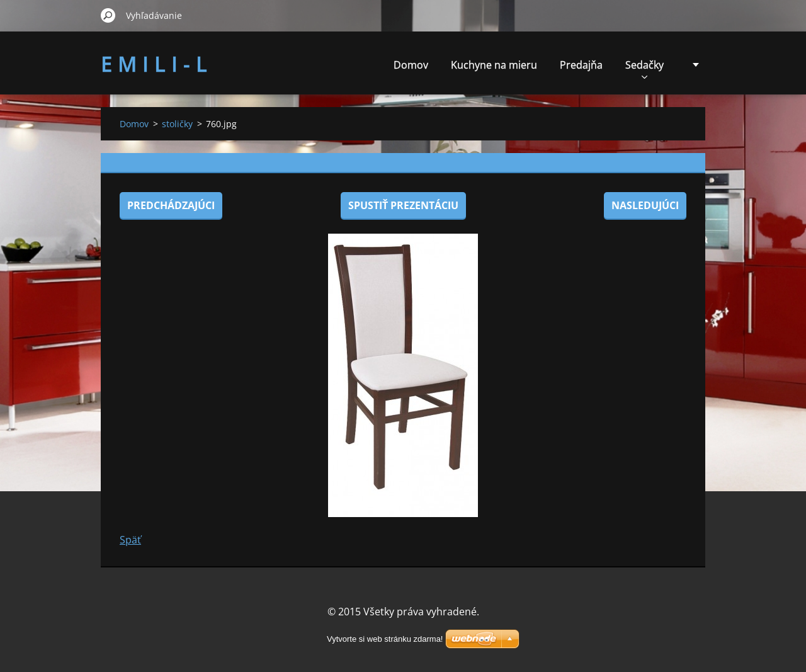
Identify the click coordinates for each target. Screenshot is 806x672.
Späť (130, 540)
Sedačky (644, 68)
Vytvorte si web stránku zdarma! (385, 639)
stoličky (177, 124)
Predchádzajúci (171, 205)
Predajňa (581, 65)
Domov (411, 65)
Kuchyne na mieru (494, 65)
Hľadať (108, 15)
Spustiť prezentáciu (403, 205)
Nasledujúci (645, 205)
